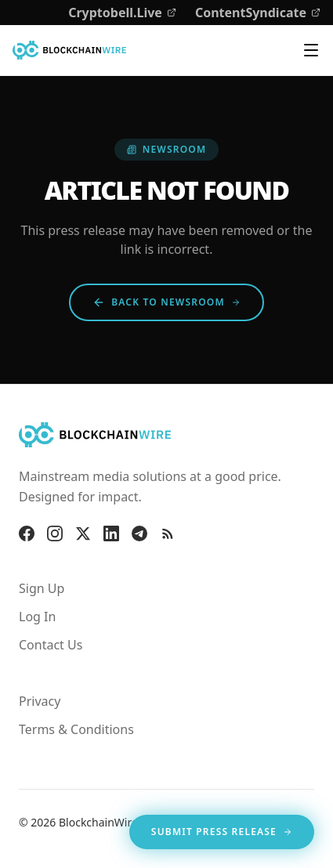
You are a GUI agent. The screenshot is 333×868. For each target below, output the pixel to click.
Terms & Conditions (76, 729)
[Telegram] (139, 533)
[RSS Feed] (168, 533)
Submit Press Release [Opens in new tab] (221, 835)
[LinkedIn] (111, 533)
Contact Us (51, 645)
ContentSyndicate (258, 13)
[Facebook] (27, 533)
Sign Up (42, 588)
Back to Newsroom (166, 302)
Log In (37, 617)
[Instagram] (55, 533)
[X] (83, 533)
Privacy (40, 701)
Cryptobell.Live (122, 13)
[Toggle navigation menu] (311, 50)
